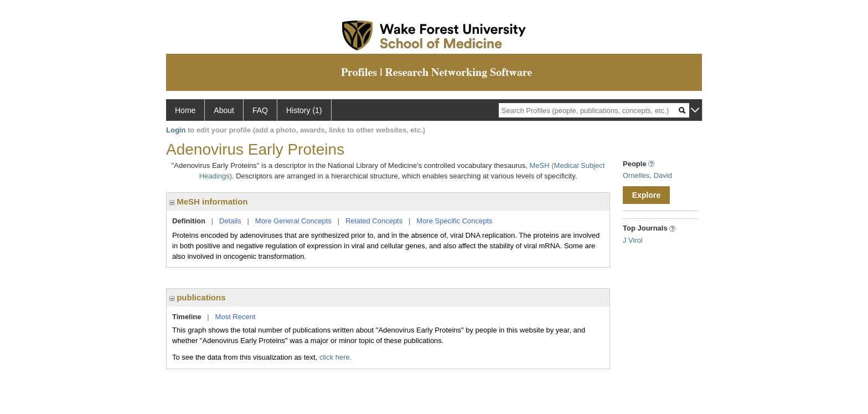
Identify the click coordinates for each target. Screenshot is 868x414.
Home (185, 110)
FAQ (260, 110)
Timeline (187, 317)
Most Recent (236, 317)
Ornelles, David (647, 175)
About (224, 110)
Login (176, 130)
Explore (646, 195)
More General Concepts (293, 221)
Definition (189, 221)
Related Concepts (374, 221)
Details (230, 221)
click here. (336, 357)
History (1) (304, 110)
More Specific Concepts (454, 221)
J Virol (633, 240)
